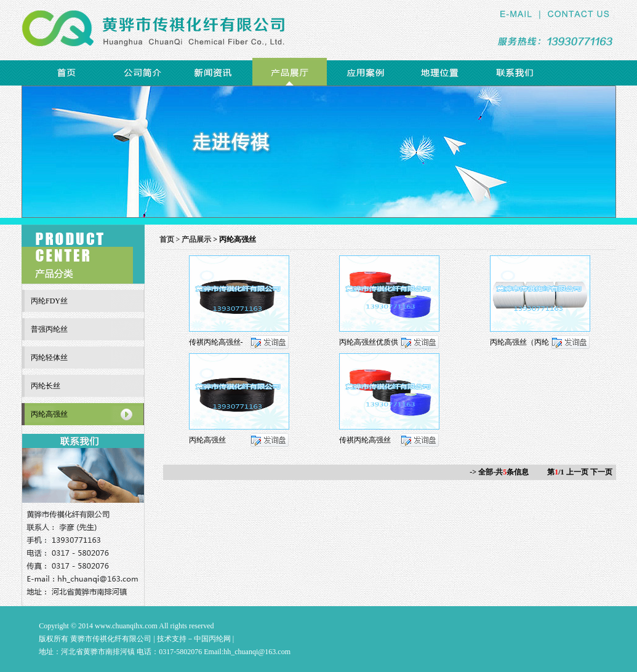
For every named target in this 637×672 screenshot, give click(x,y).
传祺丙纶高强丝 (365, 440)
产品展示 (196, 239)
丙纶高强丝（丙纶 (519, 342)
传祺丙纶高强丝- (216, 342)
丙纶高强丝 (207, 440)
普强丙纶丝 (49, 329)
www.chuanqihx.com (126, 626)
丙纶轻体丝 (49, 358)
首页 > (171, 239)
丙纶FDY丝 (49, 301)
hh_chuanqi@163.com (257, 652)
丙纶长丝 (46, 386)
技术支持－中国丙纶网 (194, 639)
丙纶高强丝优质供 (369, 342)
